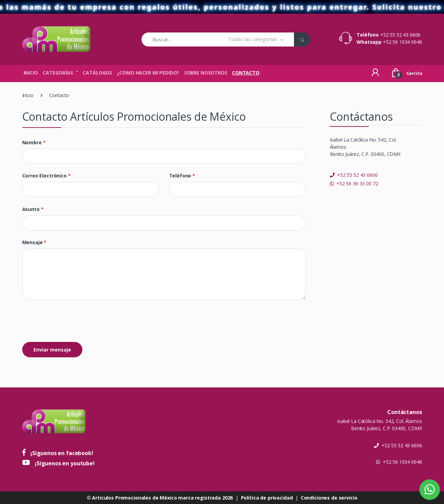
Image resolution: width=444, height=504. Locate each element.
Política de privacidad (267, 498)
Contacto (246, 73)
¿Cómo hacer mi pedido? (148, 73)
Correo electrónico (46, 176)
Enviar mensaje (52, 350)
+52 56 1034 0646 (402, 42)
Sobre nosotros (206, 73)
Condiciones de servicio (329, 498)
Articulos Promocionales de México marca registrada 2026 (162, 498)
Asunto (33, 209)
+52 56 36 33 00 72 (354, 183)
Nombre (34, 142)
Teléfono (182, 176)
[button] (255, 39)
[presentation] (74, 321)
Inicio (31, 73)
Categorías (58, 73)
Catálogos (97, 73)
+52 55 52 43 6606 (400, 35)
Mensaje (35, 242)
